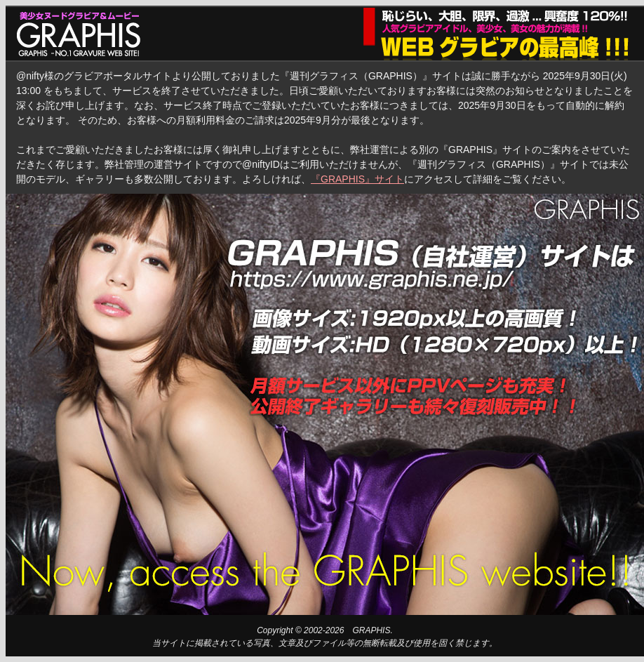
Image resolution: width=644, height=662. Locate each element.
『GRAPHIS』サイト (357, 179)
